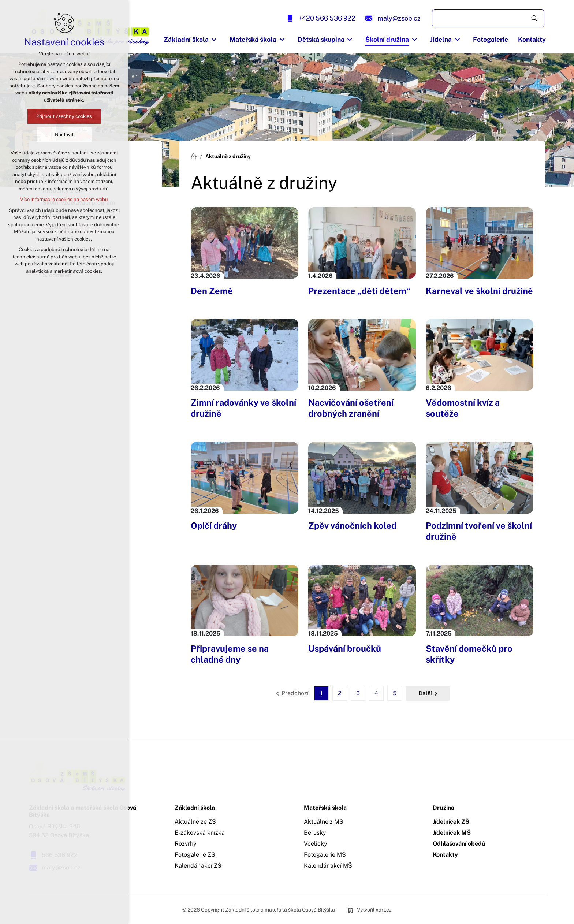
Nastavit (64, 135)
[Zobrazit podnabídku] (214, 40)
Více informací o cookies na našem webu (64, 199)
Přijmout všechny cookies (64, 116)
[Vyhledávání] (535, 18)
